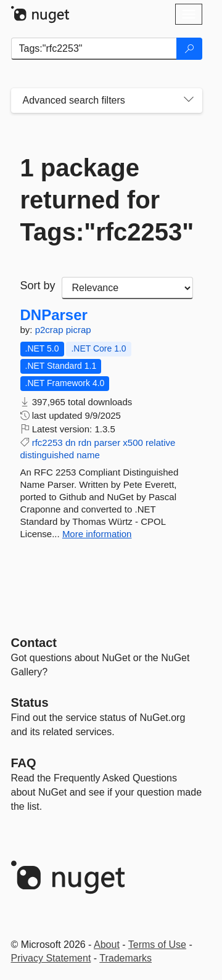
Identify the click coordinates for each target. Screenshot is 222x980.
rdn (85, 443)
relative (160, 443)
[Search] (189, 49)
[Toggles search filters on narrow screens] (189, 101)
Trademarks (125, 958)
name (88, 455)
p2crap (51, 330)
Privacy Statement (51, 958)
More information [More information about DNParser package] (97, 534)
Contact (34, 643)
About (107, 945)
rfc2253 (47, 443)
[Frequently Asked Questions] (24, 763)
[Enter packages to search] (94, 49)
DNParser (54, 315)
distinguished (47, 455)
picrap (79, 330)
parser (108, 443)
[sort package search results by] (127, 288)
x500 (133, 443)
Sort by (38, 286)
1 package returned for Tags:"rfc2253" (107, 200)
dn (71, 443)
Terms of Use (157, 945)
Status (30, 702)
